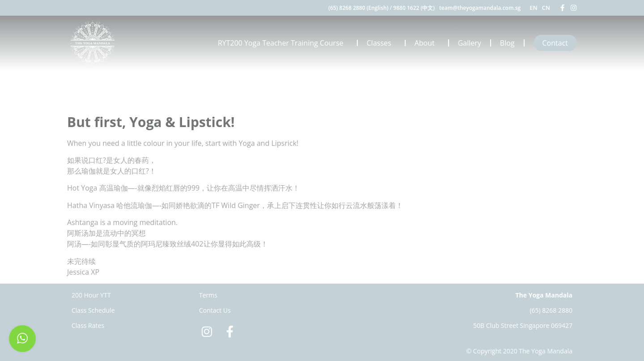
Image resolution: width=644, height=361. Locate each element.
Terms (208, 295)
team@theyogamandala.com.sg (480, 8)
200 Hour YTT (91, 295)
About (427, 43)
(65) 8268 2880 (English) (358, 8)
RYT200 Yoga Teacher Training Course (283, 43)
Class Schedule (93, 310)
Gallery (470, 43)
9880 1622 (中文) (414, 8)
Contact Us (215, 310)
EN (533, 8)
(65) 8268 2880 (551, 310)
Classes (381, 43)
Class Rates (88, 325)
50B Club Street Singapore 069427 (523, 325)
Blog (507, 43)
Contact (555, 43)
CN (546, 8)
